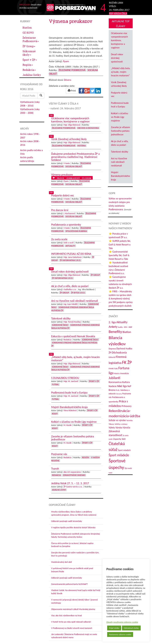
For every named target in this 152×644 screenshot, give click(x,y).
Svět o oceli (69, 243)
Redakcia (29, 70)
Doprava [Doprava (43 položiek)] (112, 349)
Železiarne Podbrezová (31, 39)
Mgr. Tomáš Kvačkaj (72, 322)
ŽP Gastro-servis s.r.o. (73, 487)
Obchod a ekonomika (88, 128)
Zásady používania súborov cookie (122, 622)
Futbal (55, 384)
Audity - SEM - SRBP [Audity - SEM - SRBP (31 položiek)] (125, 327)
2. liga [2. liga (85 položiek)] (112, 322)
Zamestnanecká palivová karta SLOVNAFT (70, 584)
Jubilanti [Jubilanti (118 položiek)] (115, 378)
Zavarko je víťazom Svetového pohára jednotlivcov (121, 131)
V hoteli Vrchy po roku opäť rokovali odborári (71, 622)
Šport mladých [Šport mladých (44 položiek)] (124, 450)
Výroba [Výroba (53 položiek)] (119, 428)
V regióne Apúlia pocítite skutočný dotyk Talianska (73, 528)
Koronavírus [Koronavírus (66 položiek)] (115, 382)
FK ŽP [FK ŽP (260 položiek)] (127, 362)
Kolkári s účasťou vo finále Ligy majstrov (120, 117)
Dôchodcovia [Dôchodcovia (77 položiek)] (119, 353)
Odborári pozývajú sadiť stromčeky (67, 521)
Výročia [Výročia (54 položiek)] (127, 428)
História (82, 146)
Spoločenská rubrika (76, 231)
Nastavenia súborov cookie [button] (120, 634)
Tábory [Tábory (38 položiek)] (111, 424)
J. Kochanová (69, 213)
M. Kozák (68, 425)
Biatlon (27, 28)
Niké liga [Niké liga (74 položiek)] (122, 386)
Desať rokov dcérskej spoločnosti (117, 58)
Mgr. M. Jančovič (71, 381)
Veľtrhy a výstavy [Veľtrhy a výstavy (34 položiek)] (121, 424)
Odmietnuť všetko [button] (131, 628)
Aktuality (70, 246)
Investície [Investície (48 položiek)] (125, 373)
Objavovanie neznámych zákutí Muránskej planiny (73, 609)
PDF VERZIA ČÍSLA (118, 13)
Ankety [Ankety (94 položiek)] (113, 327)
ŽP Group (29, 46)
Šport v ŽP (30, 60)
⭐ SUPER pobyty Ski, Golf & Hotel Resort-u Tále (120, 245)
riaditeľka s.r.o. (70, 290)
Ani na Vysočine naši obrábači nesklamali (119, 162)
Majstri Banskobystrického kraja (121, 176)
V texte (67, 163)
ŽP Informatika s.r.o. (70, 260)
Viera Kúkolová (70, 410)
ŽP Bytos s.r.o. (78, 293)
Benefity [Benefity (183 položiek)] (115, 332)
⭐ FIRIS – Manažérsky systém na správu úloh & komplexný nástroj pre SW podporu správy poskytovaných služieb (121, 299)
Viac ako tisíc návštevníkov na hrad (67, 616)
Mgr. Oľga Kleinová (72, 125)
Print (72, 91)
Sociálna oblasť (74, 166)
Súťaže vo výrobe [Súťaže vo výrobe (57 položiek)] (117, 420)
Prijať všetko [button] (114, 628)
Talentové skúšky (120, 152)
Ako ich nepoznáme (72, 472)
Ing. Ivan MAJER (71, 304)
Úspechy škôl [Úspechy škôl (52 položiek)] (119, 439)
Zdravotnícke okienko (74, 475)
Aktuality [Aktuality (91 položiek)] (122, 322)
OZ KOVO (28, 33)
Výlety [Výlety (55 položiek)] (112, 428)
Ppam (66, 61)
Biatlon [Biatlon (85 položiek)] (127, 332)
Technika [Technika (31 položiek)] (129, 421)
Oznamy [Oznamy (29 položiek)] (119, 394)
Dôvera (68, 80)
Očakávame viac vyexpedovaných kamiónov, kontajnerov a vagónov (120, 40)
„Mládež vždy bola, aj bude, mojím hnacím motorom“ (121, 72)
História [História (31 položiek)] (117, 373)
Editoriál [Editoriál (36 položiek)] (112, 357)
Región (28, 65)
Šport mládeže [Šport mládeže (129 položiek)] (119, 455)
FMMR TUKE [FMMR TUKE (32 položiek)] (113, 369)
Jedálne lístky (32, 75)
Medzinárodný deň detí (62, 562)
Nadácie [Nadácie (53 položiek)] (113, 386)
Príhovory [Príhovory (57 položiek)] (127, 406)
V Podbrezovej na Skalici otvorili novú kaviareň (72, 628)
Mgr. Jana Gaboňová (73, 257)
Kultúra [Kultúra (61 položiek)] (126, 382)
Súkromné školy (29, 53)
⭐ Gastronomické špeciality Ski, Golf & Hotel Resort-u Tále (119, 255)
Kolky (55, 414)
